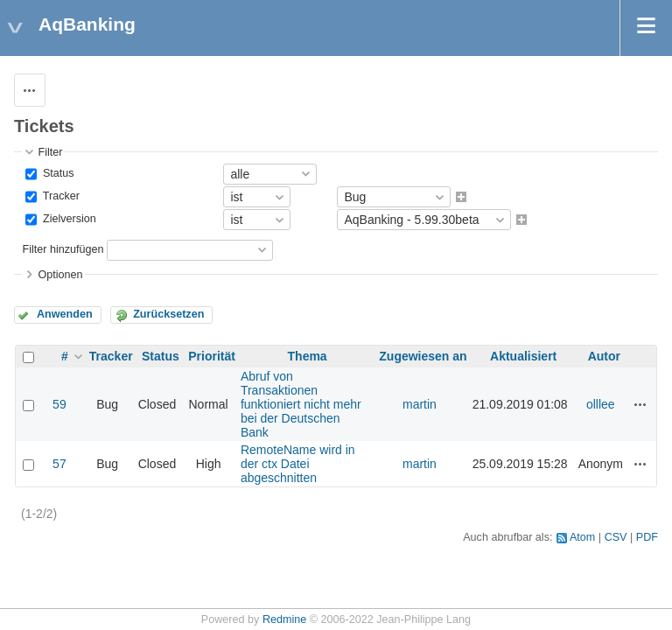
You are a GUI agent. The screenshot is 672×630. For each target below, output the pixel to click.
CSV (616, 537)
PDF (647, 537)
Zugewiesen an (423, 356)
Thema (308, 356)
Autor (604, 356)
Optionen (60, 275)
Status (56, 173)
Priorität (212, 356)
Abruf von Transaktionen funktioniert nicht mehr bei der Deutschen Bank (301, 404)
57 (59, 464)
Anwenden (65, 314)
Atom (582, 537)
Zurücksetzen (168, 314)
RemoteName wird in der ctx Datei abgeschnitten (298, 464)
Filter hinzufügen (63, 249)
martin (420, 404)
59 (59, 404)
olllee (601, 404)
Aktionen (640, 404)
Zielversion (67, 220)
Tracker (59, 196)
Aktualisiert (523, 356)
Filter (50, 152)
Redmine (284, 619)
